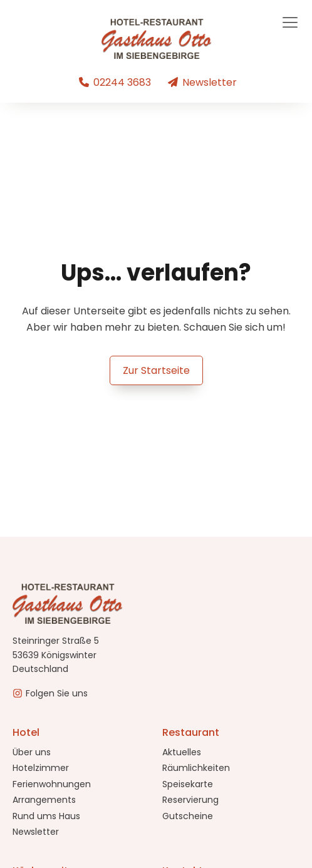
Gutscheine (188, 816)
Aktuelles (182, 752)
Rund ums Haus (46, 816)
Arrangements (44, 800)
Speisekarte (188, 784)
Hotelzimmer (41, 768)
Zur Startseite (156, 370)
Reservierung (190, 800)
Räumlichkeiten (196, 768)
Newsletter (36, 832)
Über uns (32, 752)
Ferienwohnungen (52, 784)
